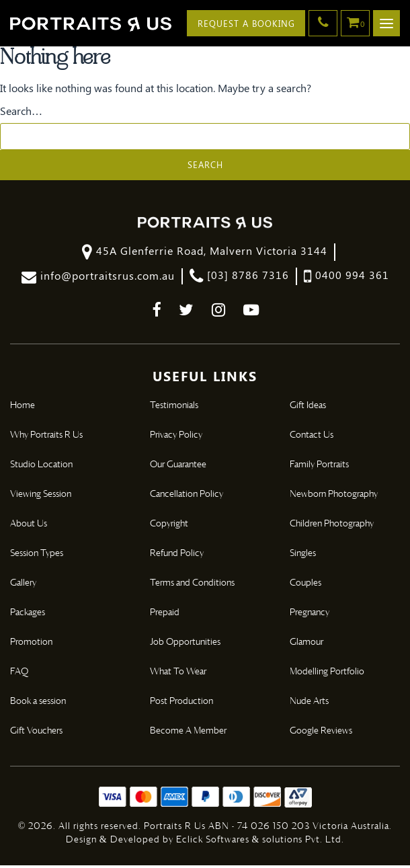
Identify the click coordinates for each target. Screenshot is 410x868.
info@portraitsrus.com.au (98, 278)
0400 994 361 (346, 278)
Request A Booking (244, 23)
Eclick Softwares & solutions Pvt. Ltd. (260, 842)
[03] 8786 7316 (239, 278)
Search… (21, 112)
